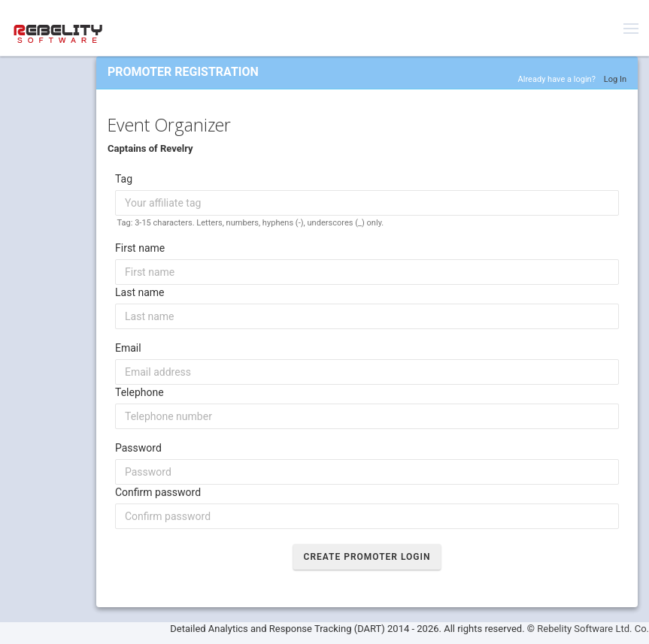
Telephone (140, 392)
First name (140, 248)
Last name (140, 292)
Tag (124, 179)
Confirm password (158, 492)
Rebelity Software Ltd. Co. (593, 629)
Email (128, 348)
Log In (615, 79)
